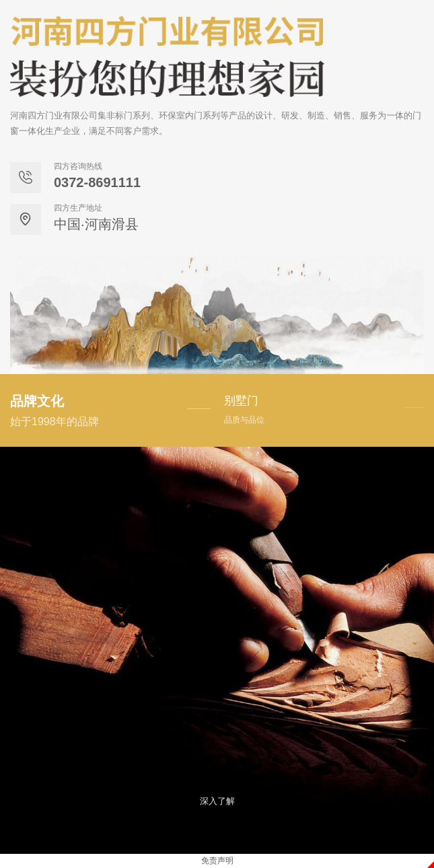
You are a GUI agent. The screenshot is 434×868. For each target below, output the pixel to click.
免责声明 (217, 861)
